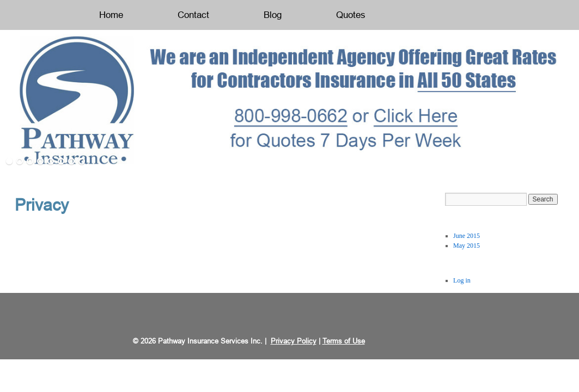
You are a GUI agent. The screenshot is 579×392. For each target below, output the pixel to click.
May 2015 (467, 246)
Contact (193, 15)
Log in (462, 280)
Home (111, 15)
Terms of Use (344, 341)
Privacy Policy (294, 341)
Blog (273, 15)
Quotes (351, 15)
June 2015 (467, 236)
